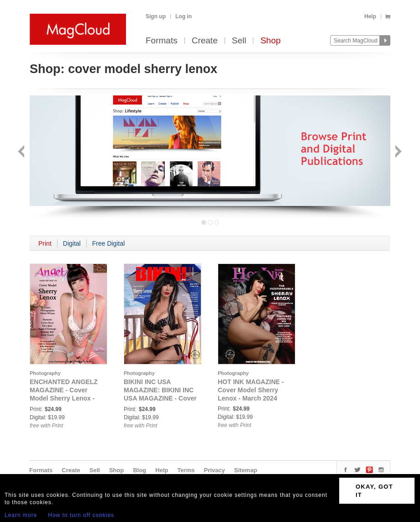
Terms (186, 470)
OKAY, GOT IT (374, 491)
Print (45, 243)
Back (22, 152)
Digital (72, 243)
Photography (45, 373)
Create (205, 41)
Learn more (21, 515)
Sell (239, 41)
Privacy (215, 470)
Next (397, 152)
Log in (184, 16)
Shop (270, 41)
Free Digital (109, 243)
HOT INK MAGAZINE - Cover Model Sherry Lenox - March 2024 (251, 390)
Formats (162, 41)
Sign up (156, 16)
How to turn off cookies (81, 515)
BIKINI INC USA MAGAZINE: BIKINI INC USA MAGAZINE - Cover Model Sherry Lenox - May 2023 (160, 398)
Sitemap (246, 470)
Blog (139, 470)
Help (370, 16)
